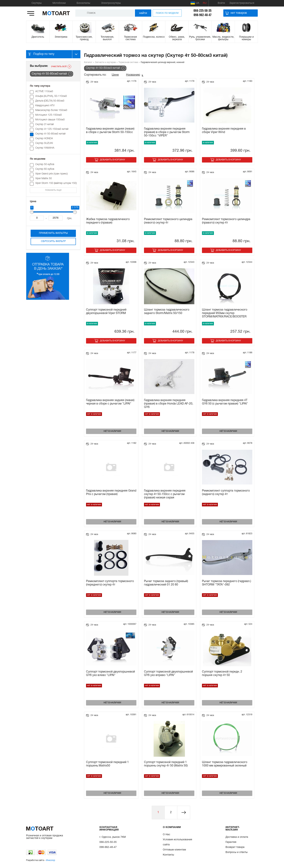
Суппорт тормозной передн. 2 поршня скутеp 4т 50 (222, 674)
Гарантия (231, 842)
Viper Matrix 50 (44, 179)
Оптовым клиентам (174, 850)
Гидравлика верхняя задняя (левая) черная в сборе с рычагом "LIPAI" (110, 402)
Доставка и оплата (237, 837)
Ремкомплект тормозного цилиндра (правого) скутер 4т (226, 221)
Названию (133, 75)
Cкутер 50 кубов (45, 164)
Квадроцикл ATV (45, 106)
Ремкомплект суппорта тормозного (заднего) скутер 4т (226, 493)
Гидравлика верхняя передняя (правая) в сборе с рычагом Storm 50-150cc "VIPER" (167, 132)
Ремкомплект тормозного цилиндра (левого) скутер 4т (168, 221)
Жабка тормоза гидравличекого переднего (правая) (108, 221)
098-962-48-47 (203, 15)
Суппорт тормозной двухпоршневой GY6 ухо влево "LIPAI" (110, 674)
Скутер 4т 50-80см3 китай (50, 134)
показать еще (53, 190)
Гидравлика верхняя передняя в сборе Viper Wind (224, 131)
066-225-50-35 (202, 10)
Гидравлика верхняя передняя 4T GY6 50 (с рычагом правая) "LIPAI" (225, 402)
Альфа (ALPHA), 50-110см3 (51, 96)
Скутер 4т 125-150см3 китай (52, 129)
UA (195, 3)
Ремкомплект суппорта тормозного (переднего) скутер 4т (110, 583)
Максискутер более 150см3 (51, 110)
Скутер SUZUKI (44, 143)
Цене (115, 75)
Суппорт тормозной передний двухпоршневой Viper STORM (106, 312)
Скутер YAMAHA (45, 148)
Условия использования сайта (177, 842)
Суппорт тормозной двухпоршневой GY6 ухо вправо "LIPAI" (168, 674)
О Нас (167, 835)
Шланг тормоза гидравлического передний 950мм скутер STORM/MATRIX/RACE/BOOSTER (225, 313)
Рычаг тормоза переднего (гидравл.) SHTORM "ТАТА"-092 (226, 583)
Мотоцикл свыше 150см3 (50, 120)
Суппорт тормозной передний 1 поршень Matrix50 (107, 764)
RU (205, 3)
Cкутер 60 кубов (45, 169)
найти (143, 13)
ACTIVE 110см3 (44, 91)
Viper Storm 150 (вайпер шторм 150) (56, 183)
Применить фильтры (53, 233)
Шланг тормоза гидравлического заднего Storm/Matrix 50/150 (167, 312)
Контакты (168, 855)
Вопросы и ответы (237, 852)
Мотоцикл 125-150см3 (49, 115)
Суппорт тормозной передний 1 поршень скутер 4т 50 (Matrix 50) (166, 764)
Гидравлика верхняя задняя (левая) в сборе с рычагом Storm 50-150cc (110, 131)
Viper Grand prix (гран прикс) (51, 174)
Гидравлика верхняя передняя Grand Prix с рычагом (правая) (111, 493)
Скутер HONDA (44, 139)
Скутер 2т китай (45, 124)
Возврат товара (235, 847)
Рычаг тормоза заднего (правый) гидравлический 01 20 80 (166, 583)
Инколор (51, 860)
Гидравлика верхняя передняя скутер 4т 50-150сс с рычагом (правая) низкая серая (165, 494)
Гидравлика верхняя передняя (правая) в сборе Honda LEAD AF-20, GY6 (169, 404)
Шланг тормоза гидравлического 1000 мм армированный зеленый (225, 764)
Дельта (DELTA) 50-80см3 (50, 101)
